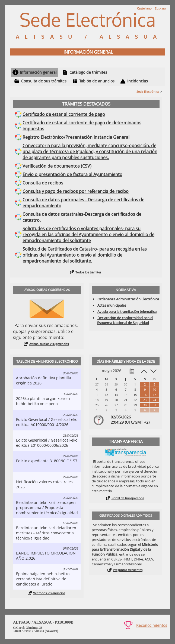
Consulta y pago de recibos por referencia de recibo (76, 191)
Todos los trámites (88, 272)
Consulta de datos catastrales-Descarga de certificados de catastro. (82, 217)
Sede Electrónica (148, 92)
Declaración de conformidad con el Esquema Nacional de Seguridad (125, 320)
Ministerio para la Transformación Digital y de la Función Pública (125, 549)
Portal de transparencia (128, 498)
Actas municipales (112, 305)
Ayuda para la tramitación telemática (127, 312)
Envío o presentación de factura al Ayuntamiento (72, 174)
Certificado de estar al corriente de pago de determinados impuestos (82, 126)
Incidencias (138, 81)
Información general (38, 72)
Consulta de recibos (43, 183)
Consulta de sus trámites (44, 81)
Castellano (144, 8)
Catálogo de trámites (88, 72)
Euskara (160, 8)
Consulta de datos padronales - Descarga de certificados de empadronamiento (83, 203)
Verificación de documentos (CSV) (57, 166)
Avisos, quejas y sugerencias (49, 344)
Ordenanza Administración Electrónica (128, 299)
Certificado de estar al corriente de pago (64, 114)
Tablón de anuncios (97, 81)
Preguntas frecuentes (128, 570)
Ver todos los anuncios (49, 593)
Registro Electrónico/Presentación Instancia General (76, 137)
